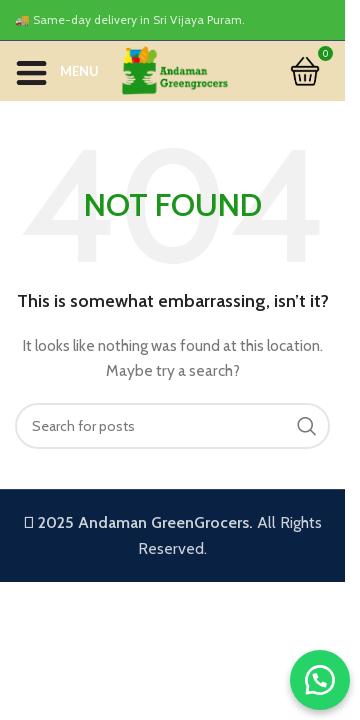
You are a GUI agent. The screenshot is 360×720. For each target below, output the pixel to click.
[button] (320, 680)
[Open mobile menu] (57, 71)
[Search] (172, 426)
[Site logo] (174, 69)
